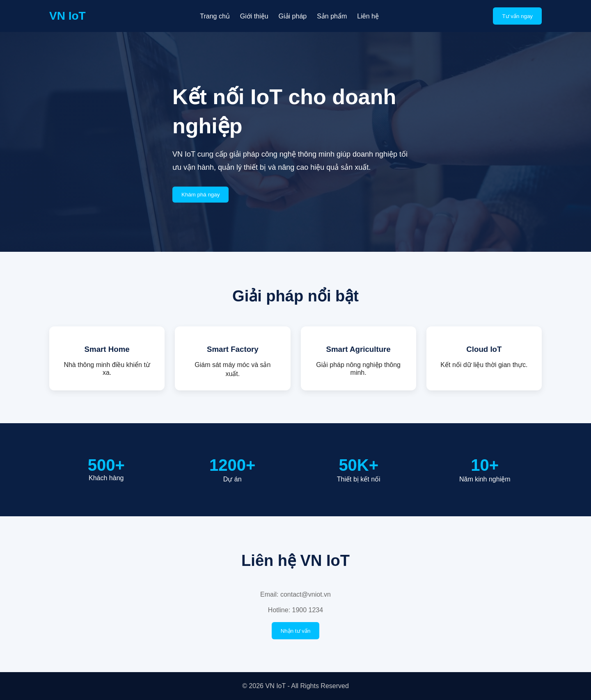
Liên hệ (368, 16)
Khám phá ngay (200, 195)
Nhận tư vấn (296, 631)
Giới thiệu (254, 16)
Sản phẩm (332, 16)
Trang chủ (215, 16)
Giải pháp (293, 16)
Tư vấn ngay (517, 16)
